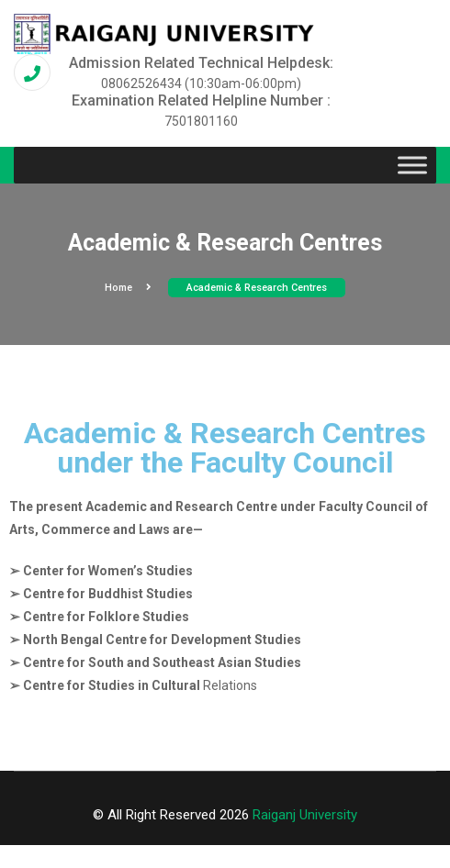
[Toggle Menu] (412, 166)
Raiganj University (305, 815)
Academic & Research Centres (257, 288)
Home (128, 288)
